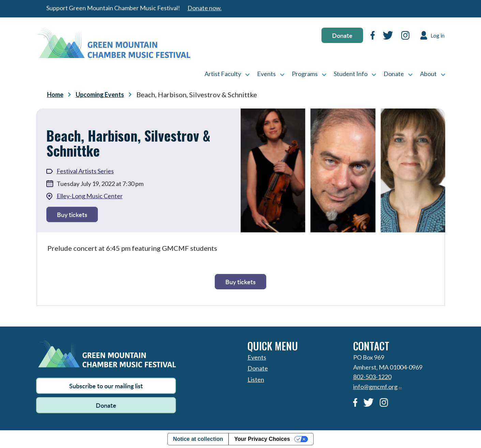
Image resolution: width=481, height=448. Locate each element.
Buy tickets (72, 214)
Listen (256, 379)
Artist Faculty (223, 74)
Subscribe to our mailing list (106, 386)
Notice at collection (198, 439)
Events (266, 74)
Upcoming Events (100, 95)
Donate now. (205, 8)
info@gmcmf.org (378, 387)
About (428, 74)
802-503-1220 (372, 377)
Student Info (351, 74)
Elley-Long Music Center (90, 196)
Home (55, 95)
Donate (342, 35)
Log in (438, 35)
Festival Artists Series (85, 171)
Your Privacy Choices (262, 439)
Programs (305, 74)
